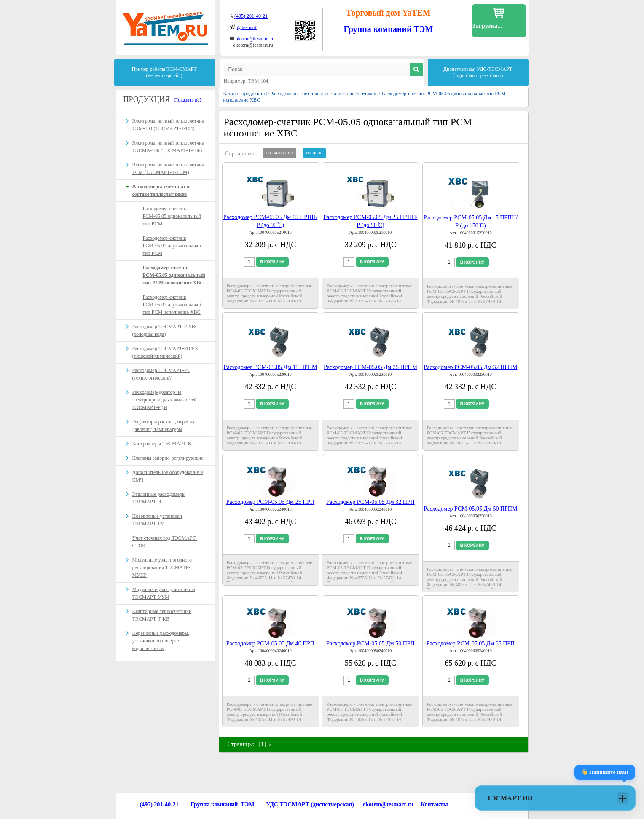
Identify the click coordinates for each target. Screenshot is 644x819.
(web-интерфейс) (164, 75)
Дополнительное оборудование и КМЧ (168, 476)
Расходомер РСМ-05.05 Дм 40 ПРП (270, 644)
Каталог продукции (244, 94)
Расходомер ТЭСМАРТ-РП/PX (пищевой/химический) (165, 352)
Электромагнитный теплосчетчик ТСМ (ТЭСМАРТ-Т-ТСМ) (168, 169)
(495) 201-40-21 (251, 16)
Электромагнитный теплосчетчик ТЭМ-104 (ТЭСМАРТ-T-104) (168, 125)
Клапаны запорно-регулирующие (168, 458)
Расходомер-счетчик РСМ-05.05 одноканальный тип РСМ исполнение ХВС (174, 275)
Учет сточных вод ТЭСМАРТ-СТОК (165, 542)
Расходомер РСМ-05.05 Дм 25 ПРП (270, 502)
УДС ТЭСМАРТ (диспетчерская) (310, 804)
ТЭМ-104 (258, 81)
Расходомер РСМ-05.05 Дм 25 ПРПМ (370, 367)
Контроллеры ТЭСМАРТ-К (162, 444)
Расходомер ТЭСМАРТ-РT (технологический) (161, 374)
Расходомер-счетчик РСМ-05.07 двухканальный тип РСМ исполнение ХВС (172, 305)
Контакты (434, 804)
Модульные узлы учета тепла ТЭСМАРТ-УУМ (164, 593)
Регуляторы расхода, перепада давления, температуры (165, 426)
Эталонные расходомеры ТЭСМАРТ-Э (159, 498)
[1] (262, 744)
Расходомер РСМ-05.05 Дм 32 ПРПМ (471, 367)
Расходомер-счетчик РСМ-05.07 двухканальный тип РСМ (172, 246)
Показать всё (188, 100)
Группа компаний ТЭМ (223, 804)
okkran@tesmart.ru (256, 39)
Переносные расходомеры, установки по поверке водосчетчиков (161, 641)
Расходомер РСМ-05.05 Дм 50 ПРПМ (471, 509)
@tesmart (247, 27)
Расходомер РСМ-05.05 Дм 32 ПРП (370, 502)
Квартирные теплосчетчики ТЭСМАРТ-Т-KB (162, 615)
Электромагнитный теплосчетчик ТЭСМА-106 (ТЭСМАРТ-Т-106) (168, 147)
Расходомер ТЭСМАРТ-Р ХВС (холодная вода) (165, 330)
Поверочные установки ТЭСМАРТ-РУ (157, 520)
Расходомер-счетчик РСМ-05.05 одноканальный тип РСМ (172, 216)
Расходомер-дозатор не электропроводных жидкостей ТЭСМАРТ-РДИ (165, 400)
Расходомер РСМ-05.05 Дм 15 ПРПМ (271, 367)
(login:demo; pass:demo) (478, 75)
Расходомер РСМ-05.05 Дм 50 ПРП (370, 644)
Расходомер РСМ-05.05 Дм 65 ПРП (471, 644)
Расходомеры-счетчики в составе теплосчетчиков (323, 94)
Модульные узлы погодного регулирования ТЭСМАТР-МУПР (162, 567)
